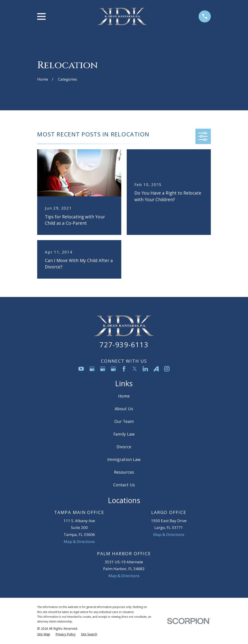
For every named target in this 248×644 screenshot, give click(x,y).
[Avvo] (156, 369)
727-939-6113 (124, 345)
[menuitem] (44, 634)
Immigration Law (124, 459)
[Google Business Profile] (92, 369)
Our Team (124, 421)
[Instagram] (167, 369)
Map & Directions (79, 541)
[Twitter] (135, 369)
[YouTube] (81, 369)
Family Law (124, 434)
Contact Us (124, 485)
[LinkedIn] (145, 369)
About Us (124, 409)
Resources (124, 472)
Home (124, 396)
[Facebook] (124, 369)
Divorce (124, 447)
